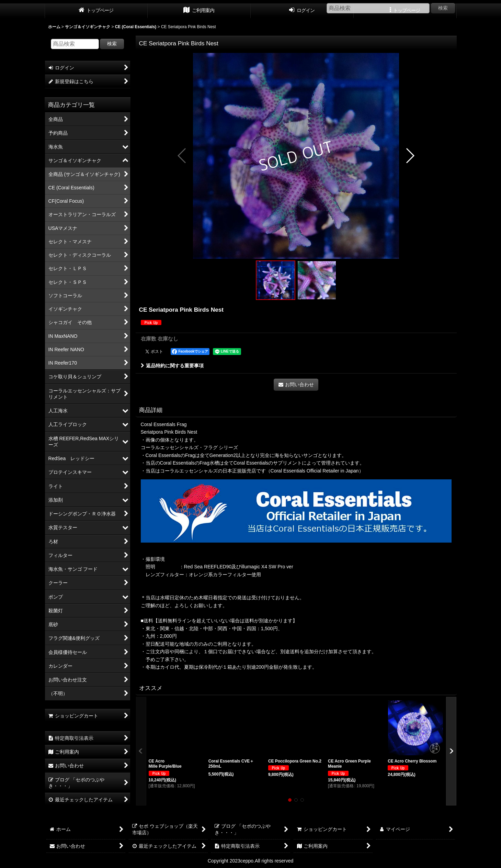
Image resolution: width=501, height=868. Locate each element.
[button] (182, 156)
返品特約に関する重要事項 (172, 366)
